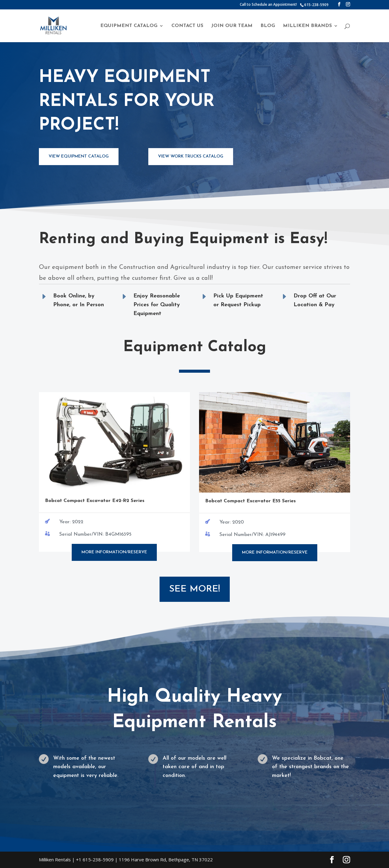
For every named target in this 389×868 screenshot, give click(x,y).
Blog (268, 26)
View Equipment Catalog (79, 156)
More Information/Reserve (114, 552)
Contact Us (187, 26)
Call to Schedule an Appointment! (268, 5)
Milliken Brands (307, 26)
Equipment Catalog (129, 26)
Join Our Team (232, 26)
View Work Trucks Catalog (191, 156)
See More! (195, 589)
